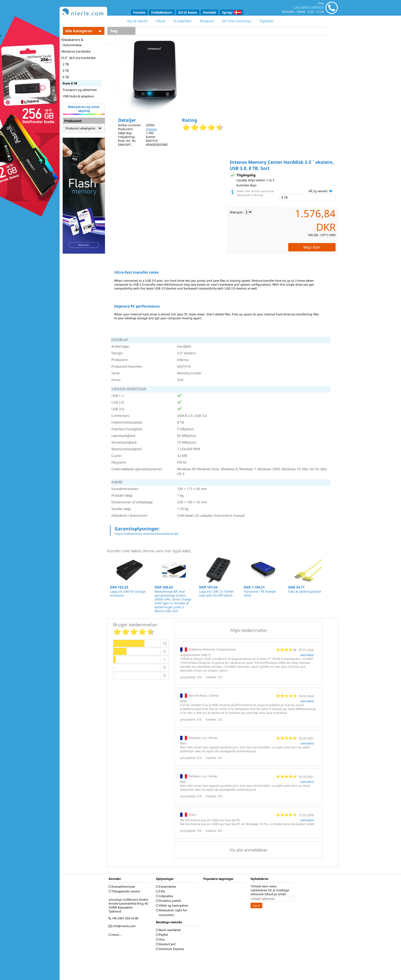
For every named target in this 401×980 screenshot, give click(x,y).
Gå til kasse (188, 12)
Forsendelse (167, 887)
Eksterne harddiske (76, 51)
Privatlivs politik (169, 901)
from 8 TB (70, 83)
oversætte (307, 655)
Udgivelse (165, 896)
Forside (139, 12)
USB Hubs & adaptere (78, 96)
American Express (171, 949)
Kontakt (210, 12)
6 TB (66, 77)
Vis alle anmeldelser (249, 850)
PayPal (163, 935)
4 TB (66, 70)
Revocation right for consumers (172, 913)
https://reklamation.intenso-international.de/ (147, 534)
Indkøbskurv (162, 12)
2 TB (66, 64)
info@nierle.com (123, 926)
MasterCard (166, 944)
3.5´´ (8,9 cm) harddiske (78, 58)
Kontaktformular (123, 887)
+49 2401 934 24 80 (124, 918)
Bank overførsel (169, 930)
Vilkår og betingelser (173, 905)
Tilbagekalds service (125, 891)
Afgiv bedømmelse (248, 630)
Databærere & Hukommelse (72, 42)
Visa (161, 939)
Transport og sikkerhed (80, 90)
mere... (116, 935)
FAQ (161, 891)
